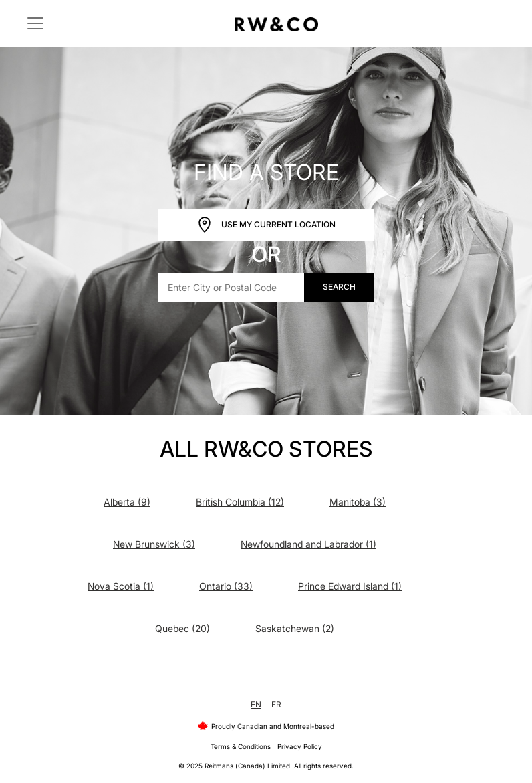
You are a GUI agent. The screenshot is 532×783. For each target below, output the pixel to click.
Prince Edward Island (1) (350, 586)
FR (276, 704)
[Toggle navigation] (35, 23)
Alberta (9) (127, 502)
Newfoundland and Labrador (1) (308, 544)
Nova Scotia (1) (121, 586)
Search (339, 287)
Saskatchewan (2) (295, 628)
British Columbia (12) (240, 502)
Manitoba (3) (358, 502)
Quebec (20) (182, 628)
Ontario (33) (226, 586)
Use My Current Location (266, 225)
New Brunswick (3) (154, 544)
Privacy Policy (300, 746)
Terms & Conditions (241, 746)
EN (256, 704)
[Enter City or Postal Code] (231, 287)
